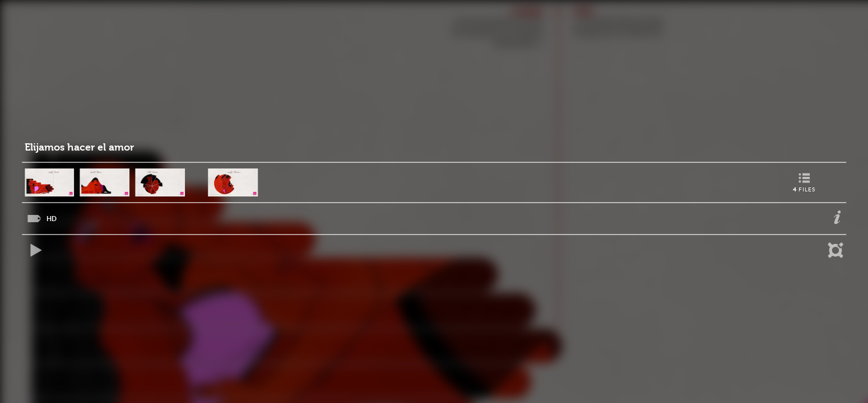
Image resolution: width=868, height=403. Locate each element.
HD (52, 219)
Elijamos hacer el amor (79, 147)
